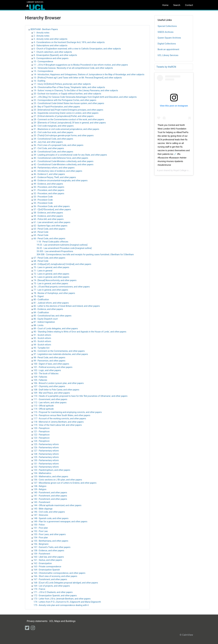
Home (165, 5)
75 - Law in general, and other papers (51, 283)
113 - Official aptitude (44, 406)
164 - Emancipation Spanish (47, 570)
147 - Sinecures (41, 515)
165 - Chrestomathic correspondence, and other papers (59, 573)
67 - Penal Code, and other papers (49, 258)
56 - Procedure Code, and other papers (52, 206)
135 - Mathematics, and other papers (51, 477)
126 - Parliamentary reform (46, 448)
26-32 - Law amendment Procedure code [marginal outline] (64, 248)
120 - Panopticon (42, 428)
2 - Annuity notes (41, 36)
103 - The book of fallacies (46, 374)
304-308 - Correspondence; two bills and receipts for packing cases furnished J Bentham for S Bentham (85, 254)
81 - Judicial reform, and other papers (51, 303)
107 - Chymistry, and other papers (49, 386)
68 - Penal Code (41, 261)
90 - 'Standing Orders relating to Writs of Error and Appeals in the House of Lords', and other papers (80, 332)
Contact (189, 5)
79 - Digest (39, 296)
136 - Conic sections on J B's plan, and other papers (58, 480)
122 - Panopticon (42, 435)
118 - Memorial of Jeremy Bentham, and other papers (59, 422)
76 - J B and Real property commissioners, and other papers (62, 287)
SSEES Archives (166, 32)
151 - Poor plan (41, 528)
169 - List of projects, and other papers (52, 586)
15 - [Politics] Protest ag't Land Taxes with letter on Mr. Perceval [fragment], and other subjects (78, 78)
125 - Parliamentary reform (46, 444)
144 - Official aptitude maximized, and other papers (57, 505)
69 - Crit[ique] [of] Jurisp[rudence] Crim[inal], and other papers (62, 264)
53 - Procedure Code (43, 197)
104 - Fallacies (40, 377)
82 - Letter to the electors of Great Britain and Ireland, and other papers (67, 306)
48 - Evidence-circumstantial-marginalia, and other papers (61, 180)
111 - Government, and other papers (50, 399)
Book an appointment (168, 49)
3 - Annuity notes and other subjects (50, 39)
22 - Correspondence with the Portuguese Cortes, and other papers (65, 100)
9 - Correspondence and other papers (51, 58)
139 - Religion (40, 489)
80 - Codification (41, 299)
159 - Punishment (42, 554)
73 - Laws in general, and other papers (51, 277)
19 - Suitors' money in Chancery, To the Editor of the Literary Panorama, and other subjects (76, 90)
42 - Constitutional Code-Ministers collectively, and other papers (64, 164)
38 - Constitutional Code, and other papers (53, 152)
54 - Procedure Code (43, 200)
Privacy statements (37, 621)
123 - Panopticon (42, 438)
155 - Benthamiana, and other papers (51, 541)
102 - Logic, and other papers (47, 370)
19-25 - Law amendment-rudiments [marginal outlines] (62, 245)
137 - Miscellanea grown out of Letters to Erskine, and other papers (65, 483)
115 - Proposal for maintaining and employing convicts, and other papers (68, 412)
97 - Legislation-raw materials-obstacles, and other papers (61, 354)
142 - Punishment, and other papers (50, 499)
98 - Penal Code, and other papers (49, 357)
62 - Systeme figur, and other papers (50, 226)
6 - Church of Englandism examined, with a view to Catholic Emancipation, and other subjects (77, 49)
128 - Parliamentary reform (46, 454)
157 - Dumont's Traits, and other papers (52, 547)
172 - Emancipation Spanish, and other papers (55, 596)
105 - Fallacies (40, 380)
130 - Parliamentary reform (46, 460)
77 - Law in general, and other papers (51, 290)
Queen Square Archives (169, 38)
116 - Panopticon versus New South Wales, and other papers (62, 415)
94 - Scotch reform (42, 345)
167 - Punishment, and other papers (50, 579)
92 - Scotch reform (42, 338)
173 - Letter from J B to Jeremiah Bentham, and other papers (62, 599)
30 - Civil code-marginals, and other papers (54, 126)
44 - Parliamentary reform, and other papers (54, 168)
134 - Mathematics (42, 473)
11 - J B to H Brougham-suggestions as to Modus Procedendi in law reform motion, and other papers (81, 65)
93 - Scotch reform (42, 341)
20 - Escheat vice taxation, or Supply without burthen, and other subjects (67, 94)
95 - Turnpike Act (41, 348)
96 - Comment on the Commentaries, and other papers (59, 351)
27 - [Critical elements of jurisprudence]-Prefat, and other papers (64, 116)
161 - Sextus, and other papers (48, 560)
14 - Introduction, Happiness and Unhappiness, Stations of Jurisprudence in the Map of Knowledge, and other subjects (89, 74)
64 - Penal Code (41, 232)
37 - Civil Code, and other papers (49, 148)
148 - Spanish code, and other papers (51, 518)
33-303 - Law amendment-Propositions (55, 251)
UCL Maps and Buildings (62, 621)
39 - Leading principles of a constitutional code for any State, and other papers (70, 155)
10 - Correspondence (43, 61)
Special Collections (167, 26)
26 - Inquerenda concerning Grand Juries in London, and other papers (66, 113)
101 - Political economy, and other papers (53, 367)
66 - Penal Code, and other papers (49, 238)
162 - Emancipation (43, 563)
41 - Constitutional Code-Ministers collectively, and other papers (64, 161)
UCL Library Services (168, 55)
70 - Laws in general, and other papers (51, 267)
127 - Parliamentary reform (46, 451)
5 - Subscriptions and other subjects (50, 45)
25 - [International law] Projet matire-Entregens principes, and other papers (68, 110)
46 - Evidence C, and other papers (49, 174)
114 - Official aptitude (44, 409)
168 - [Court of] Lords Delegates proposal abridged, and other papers (66, 583)
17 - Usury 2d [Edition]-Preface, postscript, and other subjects (62, 84)
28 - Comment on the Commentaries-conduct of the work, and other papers (69, 119)
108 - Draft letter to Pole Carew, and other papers (56, 390)
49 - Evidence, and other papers (48, 184)
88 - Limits (39, 325)
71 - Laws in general (43, 271)
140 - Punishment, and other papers (50, 493)
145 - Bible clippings (43, 509)
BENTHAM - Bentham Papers (44, 29)
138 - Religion (40, 486)
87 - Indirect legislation (44, 322)
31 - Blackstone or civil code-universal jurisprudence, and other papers (66, 129)
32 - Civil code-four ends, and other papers (53, 132)
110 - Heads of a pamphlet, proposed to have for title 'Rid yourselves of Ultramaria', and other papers (81, 396)
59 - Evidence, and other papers (48, 216)
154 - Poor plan (41, 538)
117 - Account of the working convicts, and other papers (60, 419)
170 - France (39, 589)
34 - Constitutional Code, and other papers (53, 139)
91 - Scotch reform (42, 335)
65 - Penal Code (41, 235)
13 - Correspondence (43, 71)
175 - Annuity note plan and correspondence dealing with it (61, 605)
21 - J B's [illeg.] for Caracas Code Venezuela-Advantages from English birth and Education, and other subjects (85, 97)
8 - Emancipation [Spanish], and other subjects (55, 55)
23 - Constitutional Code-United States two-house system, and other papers (69, 103)
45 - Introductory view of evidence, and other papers (58, 171)
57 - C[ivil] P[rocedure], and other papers (52, 209)
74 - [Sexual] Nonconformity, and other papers (55, 280)
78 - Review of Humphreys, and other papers (54, 293)
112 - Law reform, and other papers (50, 403)
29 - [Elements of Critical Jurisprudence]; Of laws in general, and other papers (70, 123)
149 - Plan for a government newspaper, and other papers (60, 522)
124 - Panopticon (42, 441)
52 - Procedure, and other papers (49, 193)
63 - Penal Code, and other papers (49, 229)
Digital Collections (167, 44)
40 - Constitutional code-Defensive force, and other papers (61, 158)
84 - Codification (41, 312)
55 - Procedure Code (43, 203)
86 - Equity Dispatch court (46, 319)
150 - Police (39, 525)
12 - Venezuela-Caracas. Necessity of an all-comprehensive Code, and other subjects (73, 68)
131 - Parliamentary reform (46, 464)
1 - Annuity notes (41, 33)
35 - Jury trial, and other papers (48, 142)
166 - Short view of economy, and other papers (55, 576)
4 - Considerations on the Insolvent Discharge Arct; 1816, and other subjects (69, 42)
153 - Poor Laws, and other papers (50, 534)
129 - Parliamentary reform (46, 457)
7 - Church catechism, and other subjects (53, 52)
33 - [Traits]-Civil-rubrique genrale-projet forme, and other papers (64, 135)
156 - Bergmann (41, 544)
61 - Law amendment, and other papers (52, 222)
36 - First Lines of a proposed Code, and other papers (58, 145)
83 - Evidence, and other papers (48, 309)
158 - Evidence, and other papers (49, 551)
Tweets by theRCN (166, 67)
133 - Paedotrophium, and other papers (52, 470)
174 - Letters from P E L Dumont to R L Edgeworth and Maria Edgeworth (67, 602)
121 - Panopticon (42, 431)
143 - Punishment (42, 502)
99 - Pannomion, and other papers (49, 361)
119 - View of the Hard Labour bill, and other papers (58, 425)
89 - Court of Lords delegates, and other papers (56, 328)
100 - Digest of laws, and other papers (51, 364)
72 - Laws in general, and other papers (51, 274)
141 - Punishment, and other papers (50, 496)
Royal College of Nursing (185, 170)
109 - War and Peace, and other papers (52, 393)
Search (177, 5)
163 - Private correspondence (47, 567)
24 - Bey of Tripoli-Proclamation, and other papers (57, 107)
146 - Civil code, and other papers (49, 512)
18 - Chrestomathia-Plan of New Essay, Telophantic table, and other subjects (69, 87)
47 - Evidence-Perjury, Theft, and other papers (55, 177)
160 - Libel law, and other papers (49, 557)
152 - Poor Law (41, 531)
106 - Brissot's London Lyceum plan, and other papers (59, 383)
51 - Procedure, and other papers (49, 190)
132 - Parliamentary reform (46, 467)
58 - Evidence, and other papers (48, 213)
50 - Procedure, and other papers (49, 187)
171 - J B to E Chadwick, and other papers (53, 592)
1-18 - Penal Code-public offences (52, 242)
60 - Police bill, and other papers (49, 219)
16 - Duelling (39, 81)
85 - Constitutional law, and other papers (52, 316)
